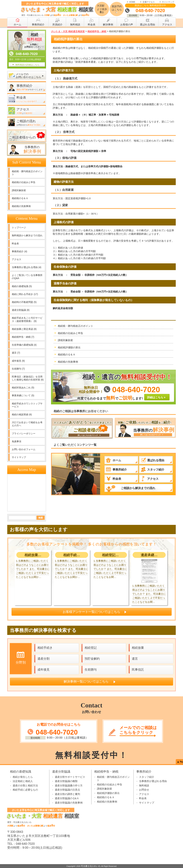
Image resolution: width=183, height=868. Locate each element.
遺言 (16, 353)
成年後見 (18, 361)
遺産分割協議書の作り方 (69, 785)
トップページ (19, 228)
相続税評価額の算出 (69, 347)
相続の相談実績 (22, 414)
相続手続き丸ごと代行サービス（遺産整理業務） (27, 319)
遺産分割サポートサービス (70, 777)
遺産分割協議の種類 (66, 781)
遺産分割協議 (21, 310)
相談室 (56, 10)
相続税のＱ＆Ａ (67, 354)
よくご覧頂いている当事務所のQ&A (27, 277)
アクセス (17, 259)
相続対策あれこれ (23, 388)
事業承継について (23, 395)
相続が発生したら (23, 777)
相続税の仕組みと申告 (70, 333)
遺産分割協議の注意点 (67, 790)
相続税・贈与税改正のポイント (75, 326)
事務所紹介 (19, 251)
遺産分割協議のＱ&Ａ (67, 798)
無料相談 (144, 785)
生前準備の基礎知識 (24, 345)
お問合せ (144, 790)
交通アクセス (149, 2)
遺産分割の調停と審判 (67, 794)
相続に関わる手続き (25, 294)
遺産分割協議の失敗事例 (69, 803)
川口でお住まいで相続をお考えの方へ (27, 424)
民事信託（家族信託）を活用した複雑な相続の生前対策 (28, 378)
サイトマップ (168, 2)
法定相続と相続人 (23, 781)
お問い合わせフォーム (24, 449)
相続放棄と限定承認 (24, 329)
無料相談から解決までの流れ (27, 235)
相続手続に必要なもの (25, 790)
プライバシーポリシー (24, 433)
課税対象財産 (65, 340)
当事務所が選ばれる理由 (27, 267)
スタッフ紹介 (147, 777)
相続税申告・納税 (23, 337)
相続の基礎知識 (22, 286)
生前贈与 (18, 369)
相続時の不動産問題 (24, 302)
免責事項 (17, 441)
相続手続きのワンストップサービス (27, 405)
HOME (132, 2)
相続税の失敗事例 (68, 362)
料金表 (15, 244)
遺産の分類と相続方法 (25, 785)
